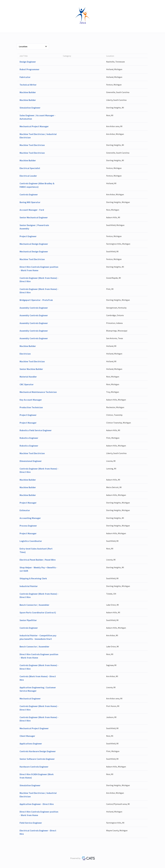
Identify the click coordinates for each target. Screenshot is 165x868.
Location (33, 46)
